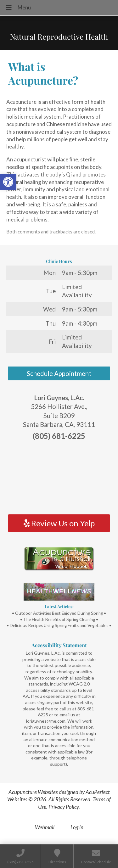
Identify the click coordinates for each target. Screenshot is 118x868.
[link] (8, 182)
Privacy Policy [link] (64, 807)
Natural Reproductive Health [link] (59, 36)
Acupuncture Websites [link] (33, 792)
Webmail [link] (45, 827)
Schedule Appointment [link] (59, 373)
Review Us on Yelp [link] (59, 523)
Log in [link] (77, 827)
